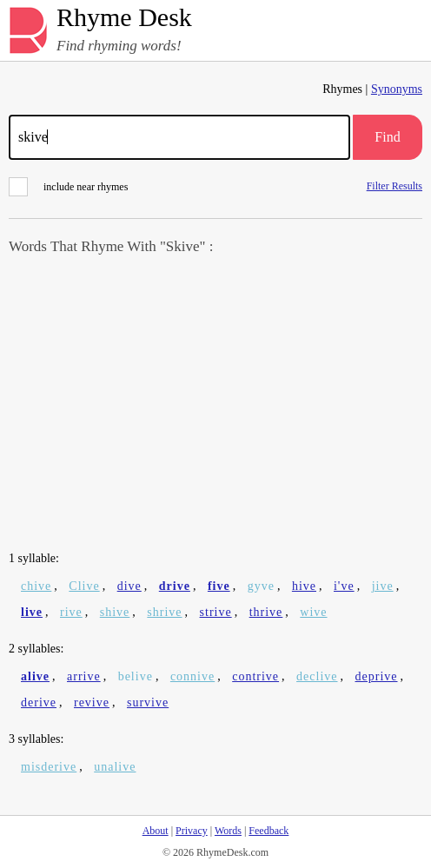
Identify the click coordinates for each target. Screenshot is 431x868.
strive (216, 612)
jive (383, 586)
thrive (266, 612)
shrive (164, 612)
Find (387, 137)
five (219, 586)
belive (136, 676)
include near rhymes (68, 187)
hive (304, 586)
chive (36, 586)
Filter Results (395, 186)
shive (115, 612)
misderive (49, 767)
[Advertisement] (215, 405)
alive (35, 676)
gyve (261, 586)
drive (175, 586)
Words (228, 831)
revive (92, 702)
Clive (84, 586)
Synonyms (397, 89)
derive (39, 702)
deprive (377, 676)
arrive (84, 676)
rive (71, 612)
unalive (115, 767)
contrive (255, 676)
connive (192, 676)
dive (129, 586)
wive (313, 612)
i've (344, 586)
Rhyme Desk (124, 18)
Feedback (269, 831)
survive (148, 702)
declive (317, 676)
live (32, 612)
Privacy (192, 831)
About (156, 831)
